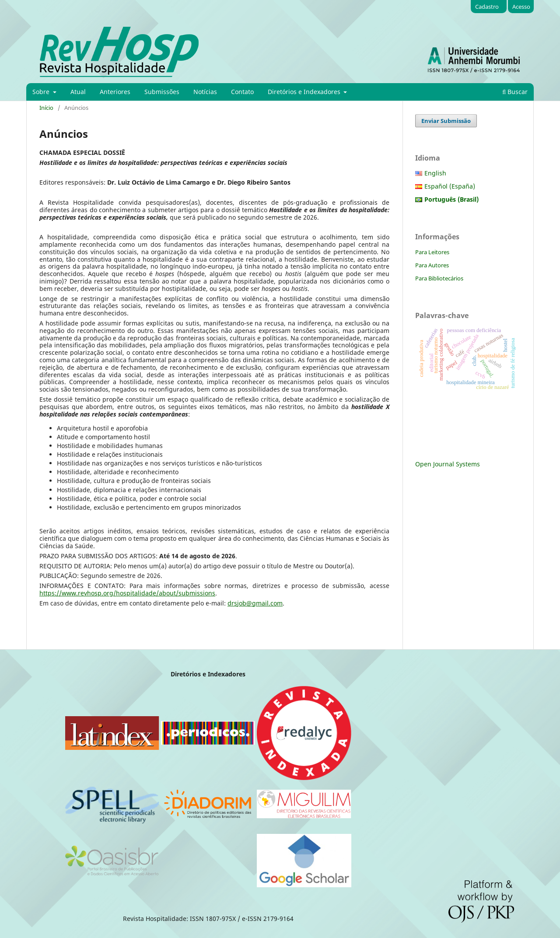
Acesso (521, 7)
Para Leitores (432, 252)
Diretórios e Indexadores (305, 92)
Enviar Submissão (446, 121)
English (435, 173)
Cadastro (487, 7)
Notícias (205, 92)
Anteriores (115, 92)
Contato (242, 92)
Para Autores (432, 265)
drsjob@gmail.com (255, 603)
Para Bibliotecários (439, 278)
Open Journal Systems (448, 464)
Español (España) (450, 186)
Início (46, 108)
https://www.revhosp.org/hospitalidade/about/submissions (127, 593)
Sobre (42, 92)
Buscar (515, 92)
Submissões (162, 92)
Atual (78, 92)
